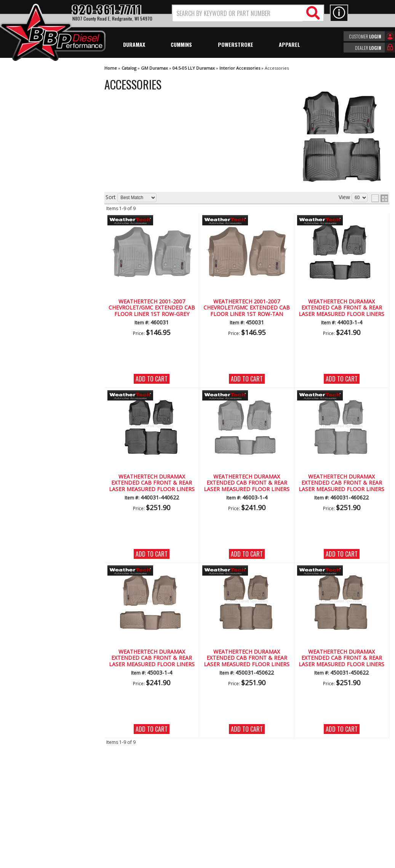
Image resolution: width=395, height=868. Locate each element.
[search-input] (238, 13)
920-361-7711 (38, 314)
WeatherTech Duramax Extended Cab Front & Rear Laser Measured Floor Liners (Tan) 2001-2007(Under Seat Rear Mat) (247, 658)
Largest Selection (42, 235)
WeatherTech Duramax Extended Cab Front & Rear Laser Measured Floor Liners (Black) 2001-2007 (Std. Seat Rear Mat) (341, 308)
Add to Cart (152, 379)
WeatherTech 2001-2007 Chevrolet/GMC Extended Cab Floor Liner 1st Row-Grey (152, 308)
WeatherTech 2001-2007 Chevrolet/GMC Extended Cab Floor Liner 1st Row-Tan (247, 308)
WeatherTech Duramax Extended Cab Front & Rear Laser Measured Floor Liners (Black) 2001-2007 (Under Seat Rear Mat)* (152, 483)
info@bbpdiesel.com (226, 818)
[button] (248, 13)
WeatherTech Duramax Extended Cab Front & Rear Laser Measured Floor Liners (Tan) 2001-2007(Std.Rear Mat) (152, 658)
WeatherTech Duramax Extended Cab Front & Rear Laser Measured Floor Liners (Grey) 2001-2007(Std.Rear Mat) (247, 483)
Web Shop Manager (265, 862)
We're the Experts (43, 213)
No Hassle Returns (44, 256)
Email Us (32, 299)
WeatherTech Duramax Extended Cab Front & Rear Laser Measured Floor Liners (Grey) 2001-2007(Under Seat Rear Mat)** (341, 483)
